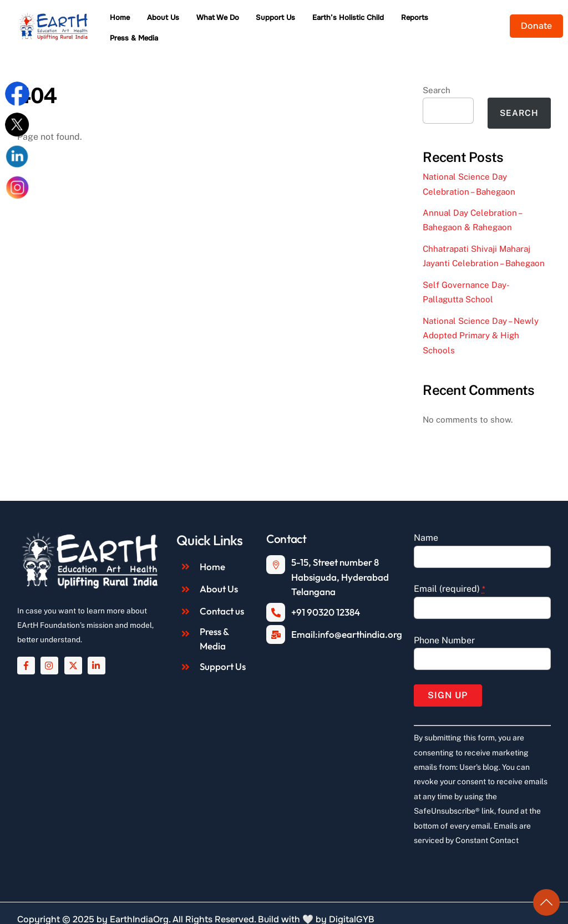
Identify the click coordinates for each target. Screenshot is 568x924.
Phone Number (444, 625)
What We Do (225, 20)
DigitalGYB (352, 905)
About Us (170, 20)
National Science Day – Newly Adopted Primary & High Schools (481, 321)
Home (127, 20)
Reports (422, 20)
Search (437, 76)
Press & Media (477, 20)
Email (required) (450, 574)
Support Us (283, 20)
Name (426, 523)
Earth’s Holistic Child (355, 20)
